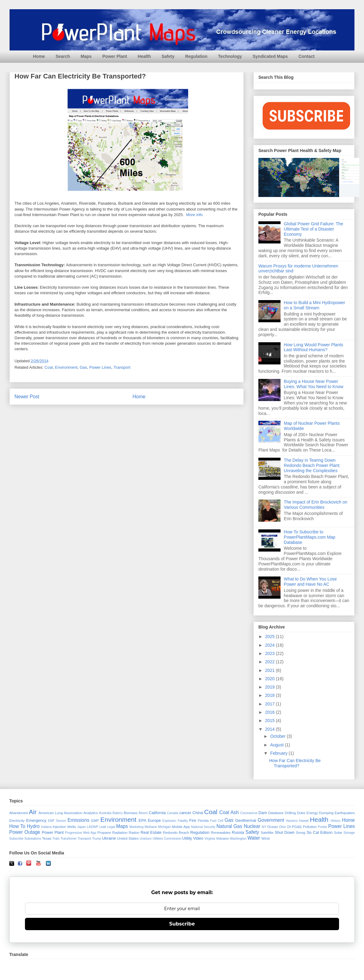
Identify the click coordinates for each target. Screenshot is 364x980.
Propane (104, 832)
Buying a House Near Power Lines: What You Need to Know (314, 384)
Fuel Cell (216, 821)
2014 (271, 729)
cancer (185, 813)
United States (128, 838)
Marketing (136, 827)
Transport (122, 367)
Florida (203, 820)
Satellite (267, 832)
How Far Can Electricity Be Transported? (295, 763)
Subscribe (16, 839)
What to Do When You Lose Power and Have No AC (310, 582)
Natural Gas (229, 826)
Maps (86, 56)
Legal (111, 827)
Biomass (131, 813)
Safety (168, 56)
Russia (238, 832)
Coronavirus (249, 813)
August (277, 745)
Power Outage (25, 832)
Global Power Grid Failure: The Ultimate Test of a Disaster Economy (314, 229)
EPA (142, 820)
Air (33, 812)
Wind (266, 838)
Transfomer (69, 839)
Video (198, 838)
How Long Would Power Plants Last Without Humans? (314, 347)
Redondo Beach (176, 832)
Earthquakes (345, 813)
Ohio (282, 827)
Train (56, 839)
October (278, 736)
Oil (289, 827)
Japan (81, 827)
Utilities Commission (167, 839)
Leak (103, 827)
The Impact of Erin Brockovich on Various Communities (316, 505)
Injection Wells (64, 827)
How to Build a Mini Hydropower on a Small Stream (315, 305)
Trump (97, 839)
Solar (338, 832)
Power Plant (115, 56)
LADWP (93, 827)
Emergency (36, 820)
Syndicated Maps (270, 56)
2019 (271, 687)
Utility (187, 838)
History (336, 821)
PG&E (297, 827)
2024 (271, 645)
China (198, 813)
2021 (271, 670)
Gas (83, 367)
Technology (230, 56)
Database (276, 813)
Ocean (273, 827)
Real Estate (151, 832)
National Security (203, 827)
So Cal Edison (320, 832)
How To (17, 826)
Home (39, 56)
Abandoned (18, 813)
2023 (271, 653)
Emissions (78, 820)
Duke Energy (307, 813)
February (279, 753)
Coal (49, 367)
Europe (154, 820)
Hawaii (304, 821)
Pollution (310, 827)
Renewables (220, 832)
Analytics (91, 813)
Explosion (169, 821)
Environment (66, 367)
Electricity (17, 820)
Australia (105, 813)
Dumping (326, 813)
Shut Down (285, 832)
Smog (301, 832)
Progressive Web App (81, 833)
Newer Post (27, 397)
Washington (238, 839)
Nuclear (252, 826)
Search (63, 56)
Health (144, 56)
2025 (271, 637)
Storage (349, 833)
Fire (192, 820)
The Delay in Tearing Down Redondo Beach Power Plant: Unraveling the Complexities (312, 465)
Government (271, 820)
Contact (306, 56)
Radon (134, 832)
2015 (271, 721)
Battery (117, 813)
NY (264, 827)
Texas (47, 838)
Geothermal (246, 820)
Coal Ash (229, 812)
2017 (271, 704)
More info (194, 215)
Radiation (120, 832)
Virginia (210, 839)
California (157, 813)
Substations (33, 839)
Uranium (146, 839)
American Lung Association (60, 813)
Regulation (196, 56)
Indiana (47, 827)
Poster (322, 827)
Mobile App (181, 827)
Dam (263, 813)
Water (254, 838)
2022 (271, 662)
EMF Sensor (57, 821)
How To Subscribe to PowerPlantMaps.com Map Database (310, 537)
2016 (271, 712)
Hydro (33, 826)
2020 (271, 679)
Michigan (164, 827)
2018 (271, 695)
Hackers (292, 821)
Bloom (143, 813)
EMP (95, 820)
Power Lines (100, 367)
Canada (172, 813)
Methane (151, 827)
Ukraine (109, 838)
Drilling (290, 813)
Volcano (222, 838)
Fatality (183, 821)
